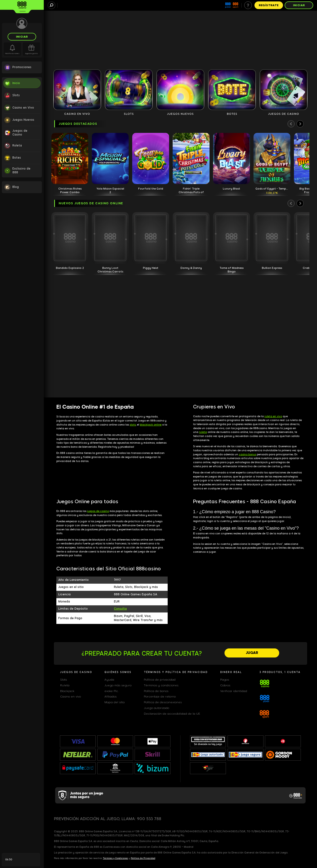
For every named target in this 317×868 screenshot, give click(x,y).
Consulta (120, 609)
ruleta (203, 432)
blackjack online (151, 425)
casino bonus (247, 454)
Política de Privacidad (143, 858)
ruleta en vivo (273, 416)
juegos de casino (98, 511)
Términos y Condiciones (116, 858)
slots (133, 425)
